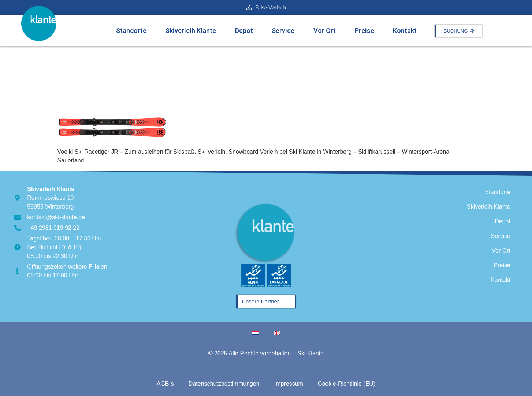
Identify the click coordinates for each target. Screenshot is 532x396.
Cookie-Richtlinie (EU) (347, 384)
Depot (244, 31)
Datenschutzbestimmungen (224, 384)
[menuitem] (256, 333)
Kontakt (405, 31)
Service (283, 31)
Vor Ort (325, 31)
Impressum (289, 384)
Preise (364, 31)
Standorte (131, 31)
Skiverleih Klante (191, 31)
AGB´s (165, 384)
